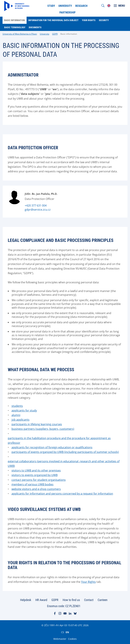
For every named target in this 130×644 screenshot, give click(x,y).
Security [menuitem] (104, 20)
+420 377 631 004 (36, 205)
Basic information (69, 34)
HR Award (41, 600)
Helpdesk (26, 600)
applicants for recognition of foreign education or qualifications (52, 447)
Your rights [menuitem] (89, 20)
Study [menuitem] (51, 6)
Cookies (72, 639)
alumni (16, 415)
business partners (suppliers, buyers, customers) (43, 429)
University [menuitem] (65, 6)
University (45, 34)
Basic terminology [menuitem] (15, 27)
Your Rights (88, 582)
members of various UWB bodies (32, 484)
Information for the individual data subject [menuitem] (53, 20)
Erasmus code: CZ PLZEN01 (64, 606)
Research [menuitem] (81, 6)
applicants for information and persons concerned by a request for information (62, 494)
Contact (89, 600)
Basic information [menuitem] (15, 20)
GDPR (55, 34)
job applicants (20, 420)
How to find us (71, 600)
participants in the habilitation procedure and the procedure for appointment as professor (59, 440)
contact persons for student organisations (39, 480)
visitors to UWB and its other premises (36, 470)
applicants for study (24, 410)
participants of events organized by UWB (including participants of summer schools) (65, 452)
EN (67, 632)
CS (63, 632)
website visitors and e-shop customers (36, 489)
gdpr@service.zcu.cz (38, 210)
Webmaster (60, 639)
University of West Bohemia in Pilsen (20, 34)
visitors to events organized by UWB (35, 475)
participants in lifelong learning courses (37, 424)
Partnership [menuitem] (67, 12)
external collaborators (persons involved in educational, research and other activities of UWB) (64, 464)
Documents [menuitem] (35, 27)
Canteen (103, 600)
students (17, 406)
